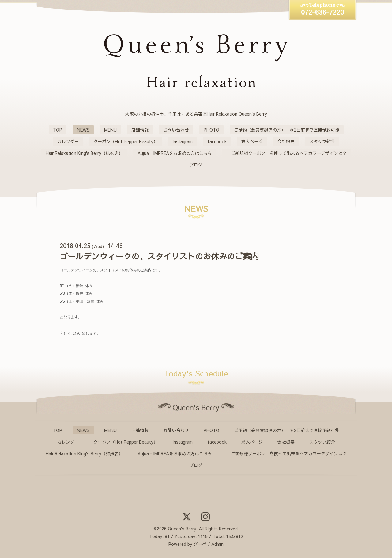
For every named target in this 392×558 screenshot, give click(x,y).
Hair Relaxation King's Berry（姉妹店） (84, 153)
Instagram (183, 141)
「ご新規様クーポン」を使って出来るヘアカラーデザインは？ (287, 153)
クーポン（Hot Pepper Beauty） (126, 141)
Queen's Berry (182, 529)
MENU (110, 130)
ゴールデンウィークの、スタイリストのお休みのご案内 (159, 256)
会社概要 (286, 141)
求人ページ (252, 141)
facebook (217, 141)
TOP (58, 130)
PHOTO (211, 130)
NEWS (83, 130)
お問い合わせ (176, 130)
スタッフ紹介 (322, 141)
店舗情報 (140, 130)
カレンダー (68, 141)
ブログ (196, 165)
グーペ (200, 544)
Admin (217, 544)
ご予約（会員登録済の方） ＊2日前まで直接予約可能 (287, 130)
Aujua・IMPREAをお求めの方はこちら (175, 153)
